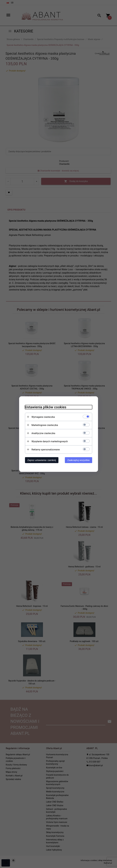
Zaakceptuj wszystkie (78, 460)
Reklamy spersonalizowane (46, 449)
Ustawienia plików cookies (46, 407)
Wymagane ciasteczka (43, 417)
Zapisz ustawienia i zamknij (42, 460)
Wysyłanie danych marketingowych (50, 441)
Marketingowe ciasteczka (45, 425)
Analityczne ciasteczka (43, 433)
